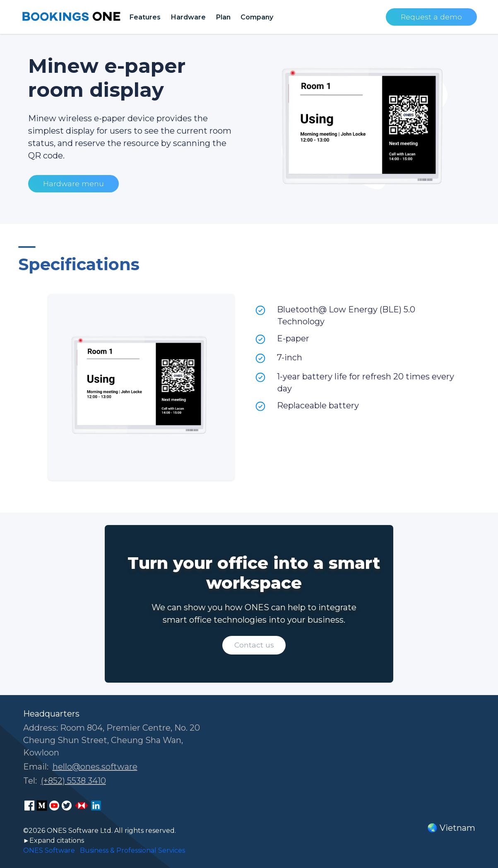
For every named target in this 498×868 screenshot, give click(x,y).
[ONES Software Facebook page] (29, 806)
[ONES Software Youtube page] (54, 806)
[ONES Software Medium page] (42, 806)
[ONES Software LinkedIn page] (96, 806)
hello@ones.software (95, 767)
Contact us (254, 645)
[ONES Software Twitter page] (67, 806)
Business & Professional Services (132, 850)
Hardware (188, 17)
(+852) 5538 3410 (73, 781)
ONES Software (49, 850)
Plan (223, 17)
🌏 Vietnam (451, 828)
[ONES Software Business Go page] (82, 806)
